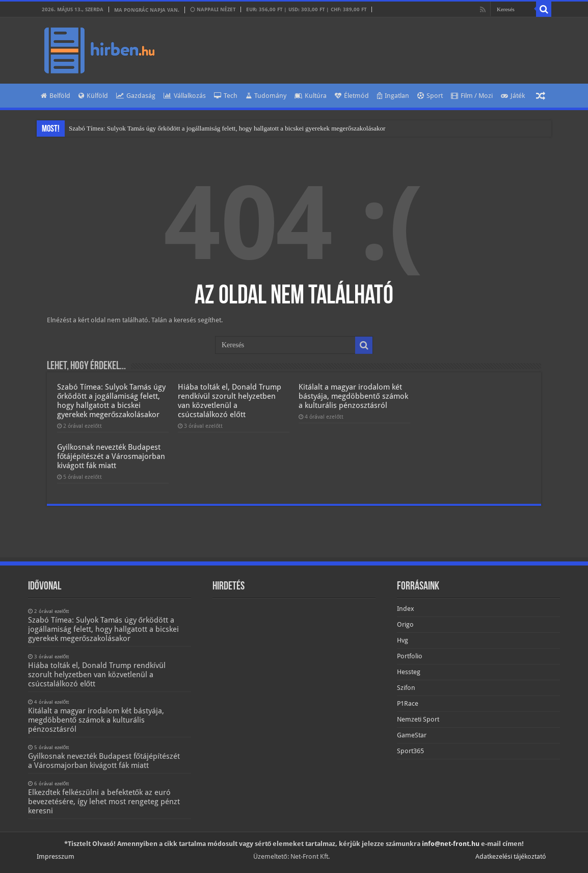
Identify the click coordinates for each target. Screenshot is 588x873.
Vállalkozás (185, 96)
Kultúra (311, 96)
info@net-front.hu (451, 844)
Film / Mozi (472, 96)
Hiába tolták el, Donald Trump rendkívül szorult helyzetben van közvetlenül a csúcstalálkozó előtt (230, 401)
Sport (430, 96)
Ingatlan (393, 96)
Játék (513, 96)
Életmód (352, 96)
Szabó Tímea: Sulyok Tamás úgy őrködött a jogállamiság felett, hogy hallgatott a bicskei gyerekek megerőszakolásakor (227, 128)
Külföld (93, 96)
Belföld (56, 96)
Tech (226, 96)
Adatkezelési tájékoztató (511, 856)
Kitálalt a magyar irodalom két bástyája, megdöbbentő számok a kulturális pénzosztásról (353, 396)
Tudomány (266, 96)
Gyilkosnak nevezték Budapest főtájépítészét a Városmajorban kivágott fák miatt (111, 456)
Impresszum (56, 856)
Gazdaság (136, 96)
